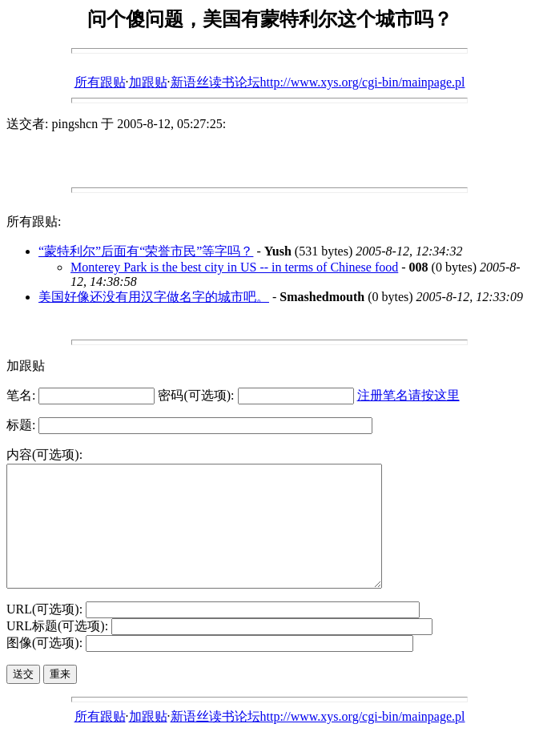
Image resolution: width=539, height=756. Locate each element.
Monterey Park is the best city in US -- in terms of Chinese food (234, 267)
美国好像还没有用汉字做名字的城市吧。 (154, 297)
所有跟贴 (100, 82)
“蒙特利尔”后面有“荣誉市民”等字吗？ (146, 251)
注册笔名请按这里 (408, 395)
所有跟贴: (34, 221)
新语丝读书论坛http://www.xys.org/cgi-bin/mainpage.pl (318, 82)
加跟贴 (148, 82)
